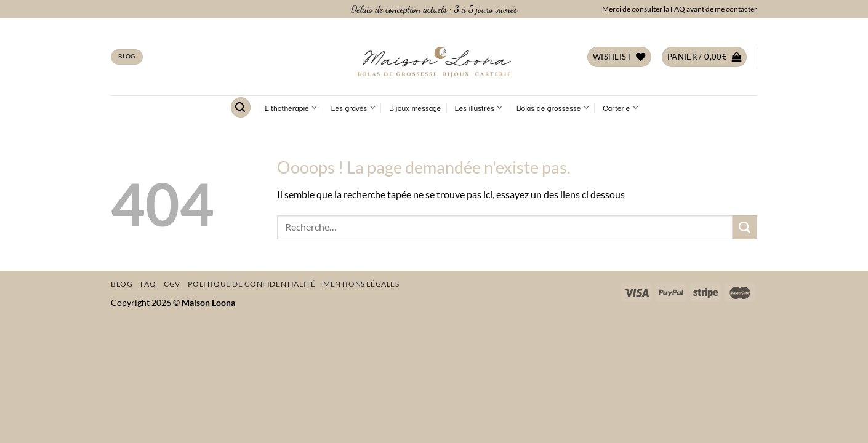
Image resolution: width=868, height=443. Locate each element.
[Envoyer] (745, 227)
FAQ (148, 284)
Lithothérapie (291, 108)
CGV (172, 284)
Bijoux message (415, 107)
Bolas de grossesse (553, 108)
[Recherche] (241, 107)
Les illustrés (479, 108)
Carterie (621, 108)
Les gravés (353, 108)
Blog (122, 284)
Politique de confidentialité (251, 284)
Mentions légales (361, 284)
